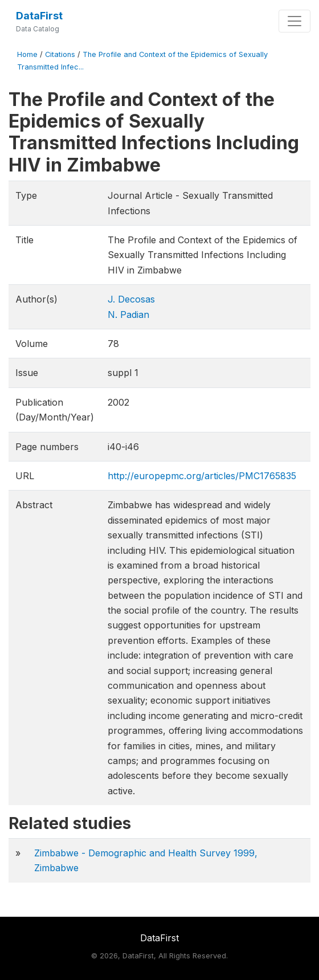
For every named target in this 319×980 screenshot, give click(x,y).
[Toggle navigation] (295, 21)
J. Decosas (131, 299)
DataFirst (39, 16)
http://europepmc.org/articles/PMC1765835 (202, 476)
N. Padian (128, 315)
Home (27, 54)
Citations (60, 54)
